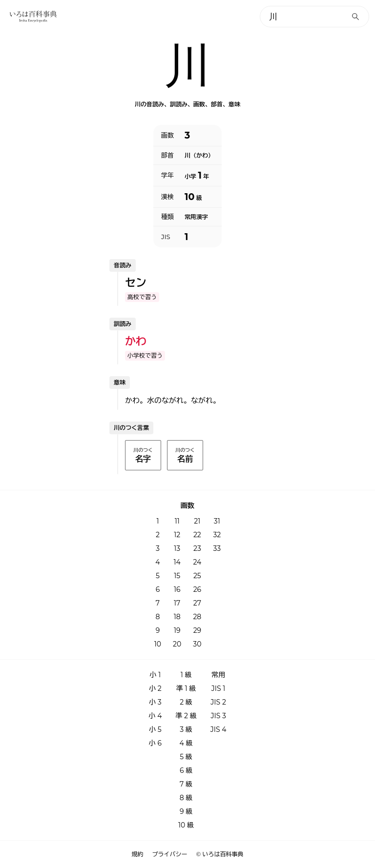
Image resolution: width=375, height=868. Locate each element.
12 (177, 535)
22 (197, 535)
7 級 (186, 784)
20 (177, 644)
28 (197, 617)
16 (177, 589)
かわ (136, 341)
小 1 (156, 675)
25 (197, 576)
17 (177, 603)
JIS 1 (219, 688)
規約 (138, 854)
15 (177, 576)
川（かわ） (199, 156)
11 (177, 521)
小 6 (155, 743)
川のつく (143, 455)
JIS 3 (218, 716)
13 (177, 548)
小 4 (155, 716)
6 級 (186, 770)
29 (197, 630)
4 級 (186, 743)
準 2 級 (186, 716)
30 (197, 644)
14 (177, 562)
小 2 (155, 688)
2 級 (186, 702)
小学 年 (197, 175)
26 (197, 589)
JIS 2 (218, 702)
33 (217, 548)
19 (177, 630)
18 (177, 617)
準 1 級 (186, 688)
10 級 (186, 825)
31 (217, 521)
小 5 (155, 729)
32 (217, 535)
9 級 (186, 811)
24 (197, 562)
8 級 (186, 798)
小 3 (155, 702)
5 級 (186, 757)
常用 (218, 675)
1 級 (186, 675)
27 (197, 603)
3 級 (186, 729)
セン (136, 283)
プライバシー (170, 854)
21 (197, 521)
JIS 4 (219, 729)
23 (197, 548)
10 (158, 644)
